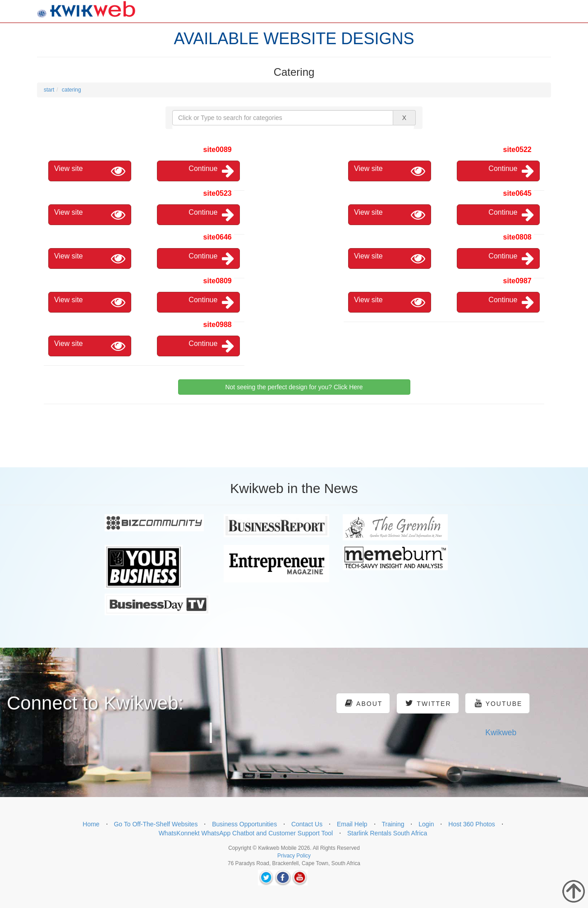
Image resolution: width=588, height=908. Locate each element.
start (49, 90)
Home (91, 824)
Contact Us (307, 824)
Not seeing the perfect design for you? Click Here (294, 387)
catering (71, 90)
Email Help (352, 824)
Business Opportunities (244, 824)
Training (393, 824)
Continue (211, 171)
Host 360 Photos (472, 824)
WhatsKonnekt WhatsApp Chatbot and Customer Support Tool (246, 833)
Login (426, 824)
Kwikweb (501, 733)
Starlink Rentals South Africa (387, 833)
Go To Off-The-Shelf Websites (156, 824)
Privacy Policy (294, 856)
